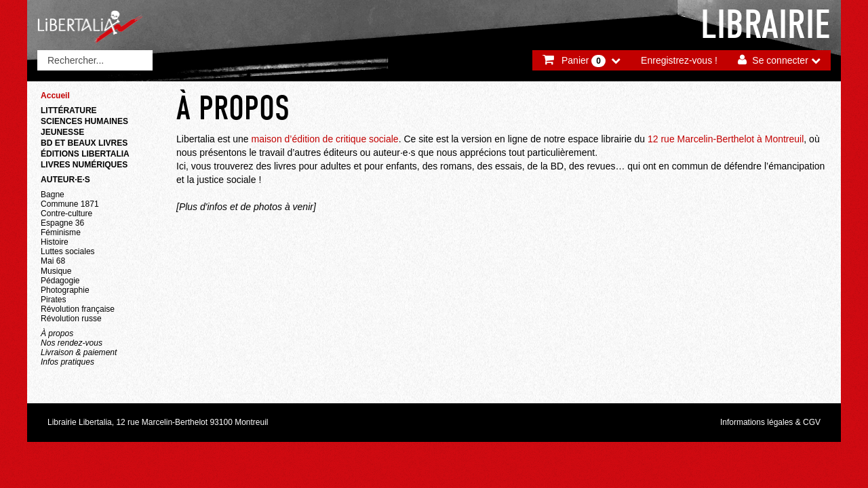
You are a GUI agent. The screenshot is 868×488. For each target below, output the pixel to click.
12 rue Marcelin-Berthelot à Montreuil (726, 139)
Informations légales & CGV (770, 422)
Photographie (65, 290)
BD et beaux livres (84, 143)
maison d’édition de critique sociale (325, 139)
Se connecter (780, 60)
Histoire (55, 242)
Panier (584, 61)
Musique (56, 271)
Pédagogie (60, 281)
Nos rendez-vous (72, 343)
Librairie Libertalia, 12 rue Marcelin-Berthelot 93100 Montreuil (158, 422)
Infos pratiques (67, 362)
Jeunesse (62, 132)
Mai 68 (53, 261)
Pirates (53, 300)
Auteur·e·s (65, 180)
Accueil (55, 96)
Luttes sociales (68, 251)
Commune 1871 (70, 204)
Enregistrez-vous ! (679, 60)
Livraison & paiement (79, 352)
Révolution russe (71, 319)
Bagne (53, 195)
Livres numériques (84, 165)
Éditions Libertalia (85, 154)
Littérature (69, 110)
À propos (57, 333)
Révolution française (78, 309)
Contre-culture (66, 213)
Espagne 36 (62, 223)
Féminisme (61, 232)
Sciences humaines (84, 121)
